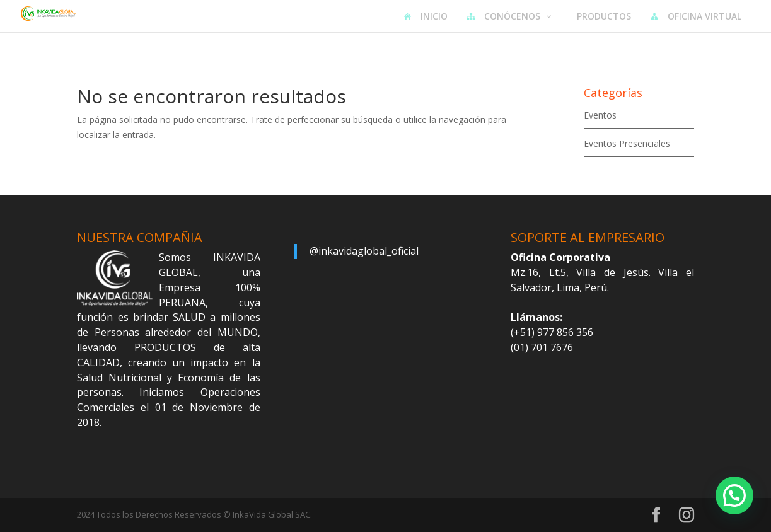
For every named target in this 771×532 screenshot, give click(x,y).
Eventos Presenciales (627, 143)
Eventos (600, 115)
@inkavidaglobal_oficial (364, 251)
